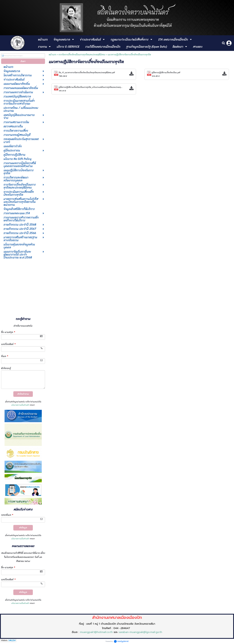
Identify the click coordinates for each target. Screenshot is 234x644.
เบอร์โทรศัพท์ (8, 344)
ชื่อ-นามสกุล (8, 332)
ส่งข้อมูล (23, 528)
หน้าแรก (52, 55)
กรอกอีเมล (7, 515)
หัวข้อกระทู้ (6, 368)
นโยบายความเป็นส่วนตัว (20, 405)
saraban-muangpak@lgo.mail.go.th (140, 632)
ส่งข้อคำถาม (23, 394)
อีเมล (5, 356)
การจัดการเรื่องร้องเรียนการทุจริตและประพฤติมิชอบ (82, 55)
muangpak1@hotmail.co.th (96, 632)
